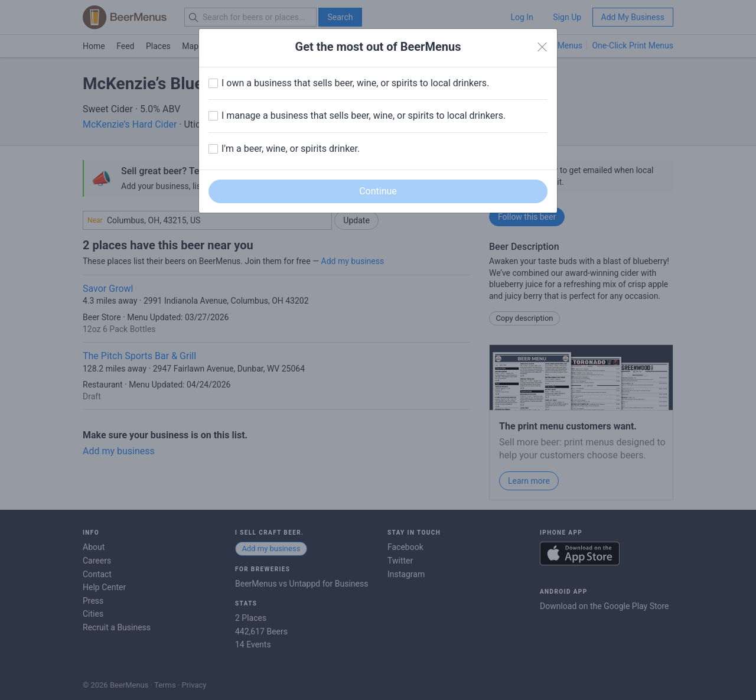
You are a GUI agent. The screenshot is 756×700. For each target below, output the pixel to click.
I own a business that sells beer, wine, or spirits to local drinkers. (355, 83)
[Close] (542, 47)
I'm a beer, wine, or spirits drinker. (291, 149)
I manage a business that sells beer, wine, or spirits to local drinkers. (364, 115)
